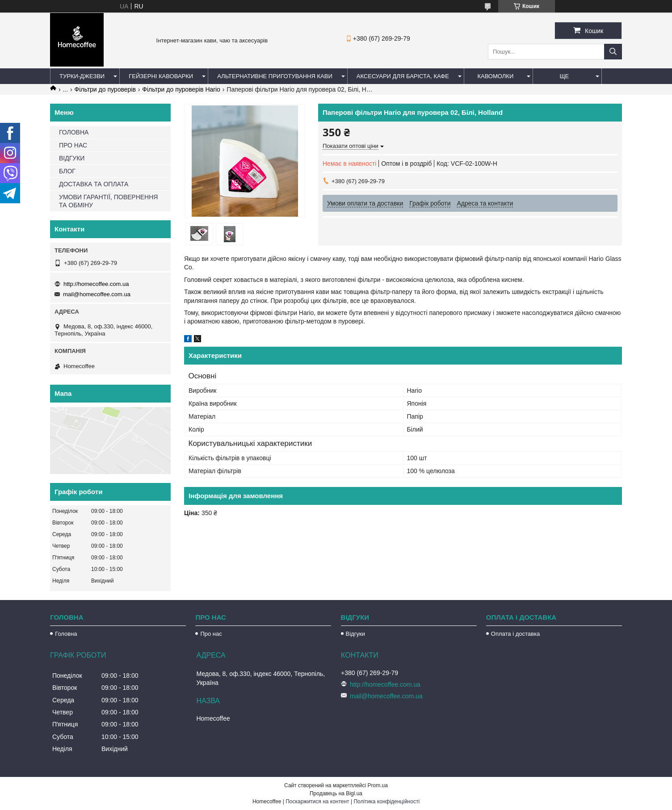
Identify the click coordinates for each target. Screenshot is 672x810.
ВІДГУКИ (72, 158)
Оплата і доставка (515, 634)
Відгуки (355, 634)
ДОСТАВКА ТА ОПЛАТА (94, 184)
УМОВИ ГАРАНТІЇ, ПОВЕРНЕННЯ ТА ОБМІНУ (108, 201)
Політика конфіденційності (386, 802)
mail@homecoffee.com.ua (97, 294)
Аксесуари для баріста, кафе (403, 76)
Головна (66, 634)
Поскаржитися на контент (317, 802)
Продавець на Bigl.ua (336, 793)
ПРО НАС (73, 145)
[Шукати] (613, 52)
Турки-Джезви (82, 76)
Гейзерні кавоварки (161, 76)
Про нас (211, 634)
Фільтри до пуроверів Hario (181, 89)
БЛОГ (67, 171)
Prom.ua (378, 785)
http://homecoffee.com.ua (96, 284)
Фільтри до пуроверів (105, 89)
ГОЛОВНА (74, 132)
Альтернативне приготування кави (275, 76)
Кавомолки (495, 76)
